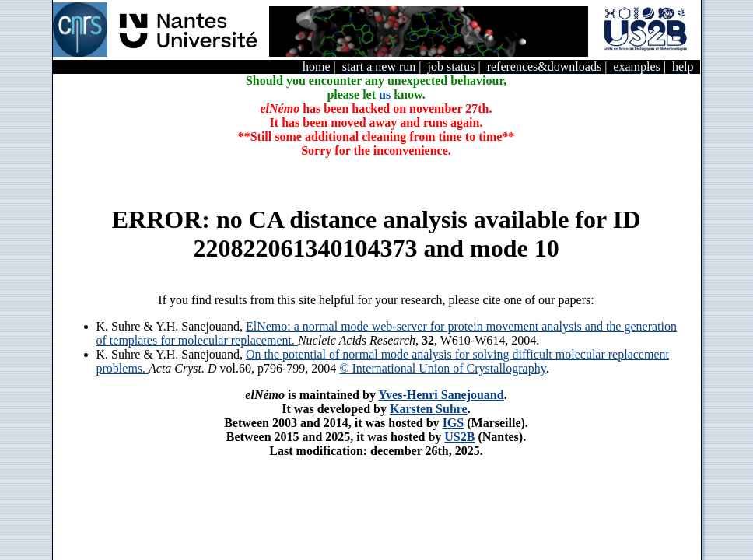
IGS (454, 423)
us (385, 94)
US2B (459, 437)
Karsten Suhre (429, 409)
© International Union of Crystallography (442, 368)
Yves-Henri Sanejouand (441, 395)
